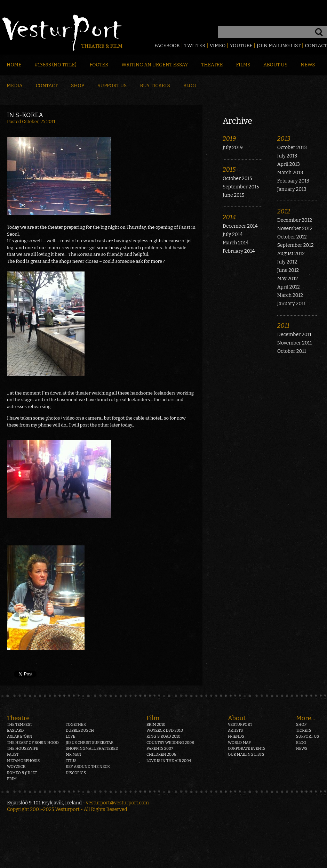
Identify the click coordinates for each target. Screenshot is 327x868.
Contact (316, 46)
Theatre (212, 65)
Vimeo (218, 46)
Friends (236, 736)
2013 (284, 139)
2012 (284, 211)
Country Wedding (170, 743)
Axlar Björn (20, 736)
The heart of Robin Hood (33, 743)
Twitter (195, 46)
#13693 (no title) (56, 65)
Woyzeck (16, 767)
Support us (308, 736)
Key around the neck (88, 767)
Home (14, 65)
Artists (235, 731)
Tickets (304, 731)
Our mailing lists (246, 755)
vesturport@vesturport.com (117, 803)
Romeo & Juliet (22, 773)
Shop (78, 86)
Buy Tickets (155, 86)
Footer (99, 65)
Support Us (112, 86)
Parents (160, 749)
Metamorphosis (23, 761)
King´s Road (163, 736)
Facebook (167, 46)
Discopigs (76, 773)
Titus (71, 761)
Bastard (15, 731)
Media (15, 86)
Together (76, 725)
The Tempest (20, 725)
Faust (13, 755)
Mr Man (74, 755)
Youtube (241, 46)
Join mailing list (279, 46)
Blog (190, 86)
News (308, 65)
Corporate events (247, 749)
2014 (229, 217)
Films (243, 65)
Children (161, 755)
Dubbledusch (80, 731)
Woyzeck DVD (165, 731)
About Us (275, 65)
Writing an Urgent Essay (155, 65)
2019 (229, 139)
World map (239, 743)
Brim (12, 779)
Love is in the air (169, 761)
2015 (229, 170)
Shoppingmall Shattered (92, 749)
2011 (283, 326)
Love (71, 736)
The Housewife (23, 749)
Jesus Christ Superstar (90, 743)
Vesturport (240, 725)
